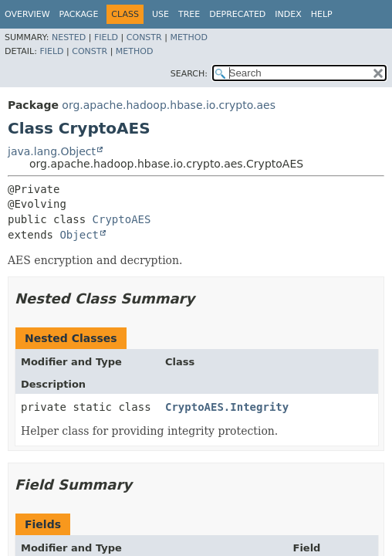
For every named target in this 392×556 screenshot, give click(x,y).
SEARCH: (189, 74)
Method (189, 37)
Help (322, 14)
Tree (189, 14)
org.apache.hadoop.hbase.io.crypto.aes (169, 105)
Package (79, 14)
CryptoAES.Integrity (227, 407)
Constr (144, 37)
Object (79, 235)
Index (288, 14)
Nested (69, 37)
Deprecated (237, 14)
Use (161, 14)
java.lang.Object (52, 151)
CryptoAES (122, 219)
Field (106, 37)
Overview (27, 14)
